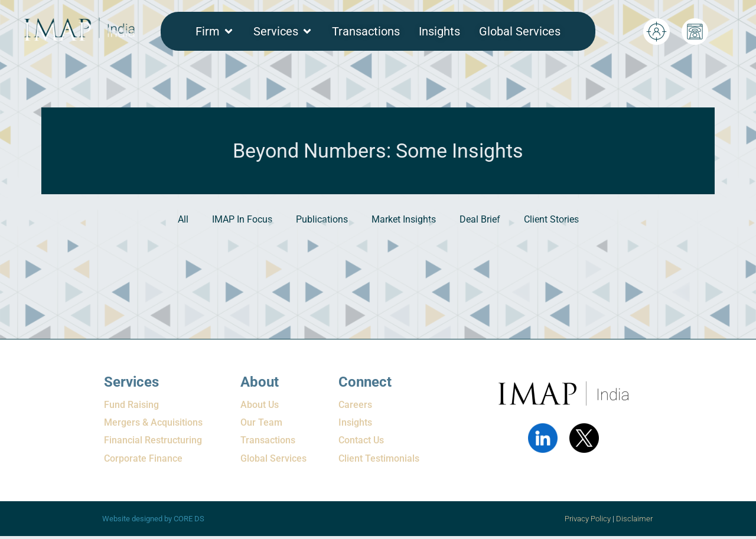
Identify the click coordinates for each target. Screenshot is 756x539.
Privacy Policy (588, 519)
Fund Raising (131, 405)
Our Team (261, 422)
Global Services (273, 458)
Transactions (268, 440)
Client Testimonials (379, 458)
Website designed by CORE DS (153, 519)
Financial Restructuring (153, 440)
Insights (355, 422)
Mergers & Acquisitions (153, 422)
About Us (260, 405)
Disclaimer (635, 519)
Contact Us (361, 440)
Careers (355, 405)
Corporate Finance (143, 458)
